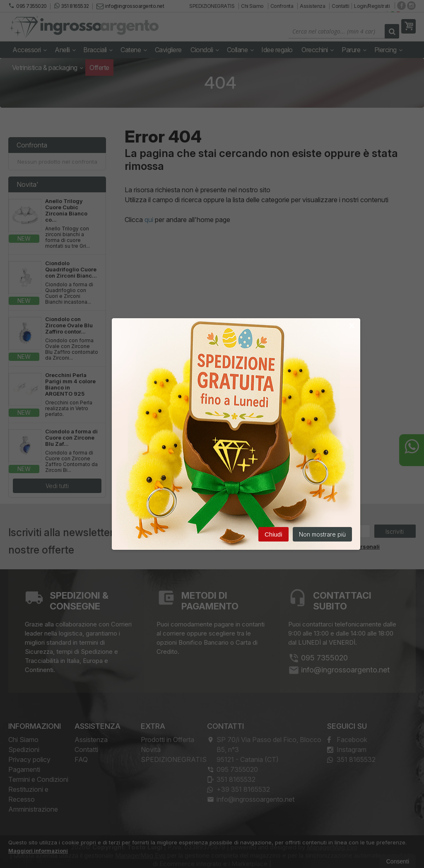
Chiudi (273, 535)
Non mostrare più (322, 535)
